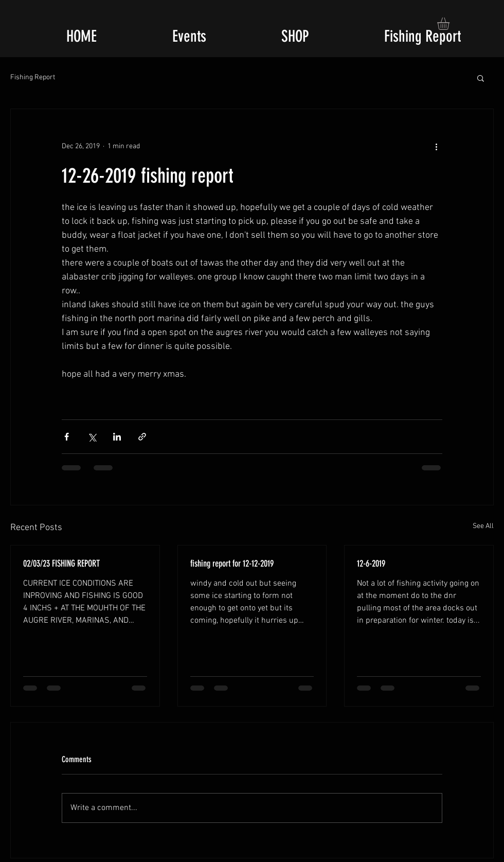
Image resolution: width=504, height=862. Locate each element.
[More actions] (436, 146)
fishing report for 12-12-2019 (232, 564)
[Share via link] (142, 437)
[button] (451, 24)
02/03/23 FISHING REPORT (61, 564)
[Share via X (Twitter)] (92, 437)
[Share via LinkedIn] (117, 437)
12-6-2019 (371, 564)
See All (483, 526)
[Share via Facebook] (67, 437)
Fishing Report (33, 77)
